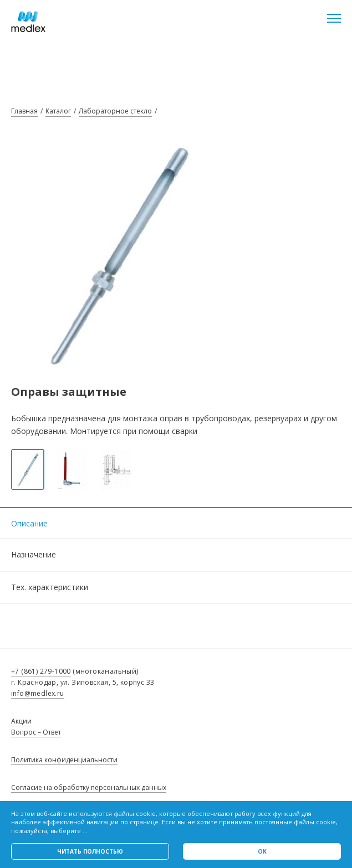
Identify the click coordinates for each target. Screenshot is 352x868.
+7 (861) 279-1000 (41, 671)
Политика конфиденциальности (64, 760)
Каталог (58, 111)
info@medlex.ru (38, 693)
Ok (262, 851)
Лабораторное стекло (115, 111)
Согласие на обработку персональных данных (89, 787)
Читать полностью (90, 851)
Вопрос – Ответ (36, 732)
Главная (24, 111)
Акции (21, 721)
